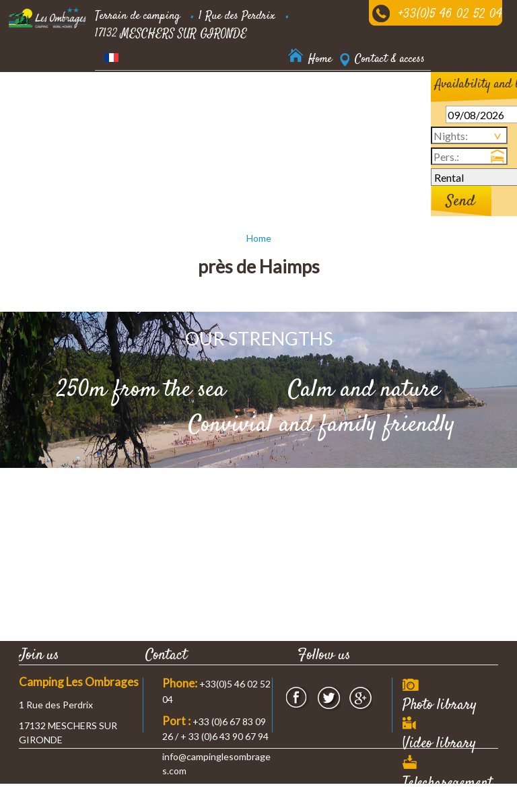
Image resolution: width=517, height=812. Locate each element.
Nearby (219, 131)
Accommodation (128, 96)
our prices (279, 96)
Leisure (340, 96)
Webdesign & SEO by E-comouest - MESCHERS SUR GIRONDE (365, 805)
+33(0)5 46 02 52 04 (450, 14)
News (268, 131)
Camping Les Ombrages (79, 682)
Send (461, 201)
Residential (209, 96)
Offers (167, 131)
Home (259, 238)
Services (112, 131)
